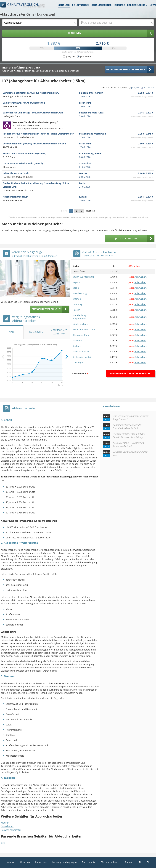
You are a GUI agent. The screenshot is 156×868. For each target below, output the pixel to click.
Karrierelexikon (137, 5)
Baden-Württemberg (83, 277)
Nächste (90, 211)
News (153, 5)
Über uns (25, 862)
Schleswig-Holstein (82, 357)
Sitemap (129, 862)
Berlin (76, 288)
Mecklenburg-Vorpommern (80, 317)
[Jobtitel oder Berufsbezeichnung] (40, 23)
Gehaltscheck (81, 5)
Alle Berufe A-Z (79, 373)
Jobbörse (119, 5)
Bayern (76, 282)
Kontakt (11, 862)
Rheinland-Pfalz (81, 335)
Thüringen (78, 362)
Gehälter (64, 5)
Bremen (77, 299)
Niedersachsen (81, 324)
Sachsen (77, 346)
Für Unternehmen (110, 862)
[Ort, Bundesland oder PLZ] (116, 23)
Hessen (76, 310)
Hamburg (78, 304)
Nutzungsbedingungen (65, 862)
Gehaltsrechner (101, 5)
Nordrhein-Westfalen (84, 329)
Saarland (77, 340)
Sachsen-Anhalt (81, 351)
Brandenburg (80, 293)
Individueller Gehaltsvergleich (129, 373)
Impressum (41, 862)
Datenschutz (89, 862)
